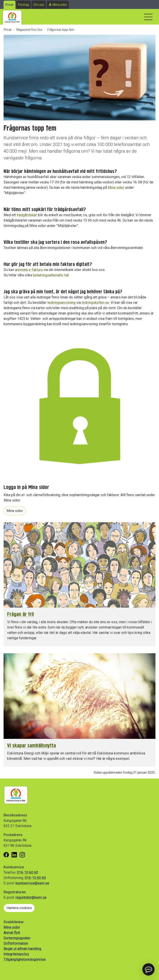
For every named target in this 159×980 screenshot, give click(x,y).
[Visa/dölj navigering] (148, 17)
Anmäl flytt (12, 933)
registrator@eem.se (31, 897)
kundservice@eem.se (32, 883)
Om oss (39, 5)
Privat (9, 5)
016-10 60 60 (28, 872)
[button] (148, 969)
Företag (23, 5)
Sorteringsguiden (17, 938)
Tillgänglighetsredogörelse (25, 959)
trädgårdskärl (27, 215)
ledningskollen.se (95, 303)
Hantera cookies (19, 908)
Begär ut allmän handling (22, 949)
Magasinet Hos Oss (29, 30)
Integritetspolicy (16, 954)
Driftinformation (16, 943)
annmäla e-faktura (29, 270)
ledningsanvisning (61, 303)
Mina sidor (60, 5)
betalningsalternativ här (51, 275)
